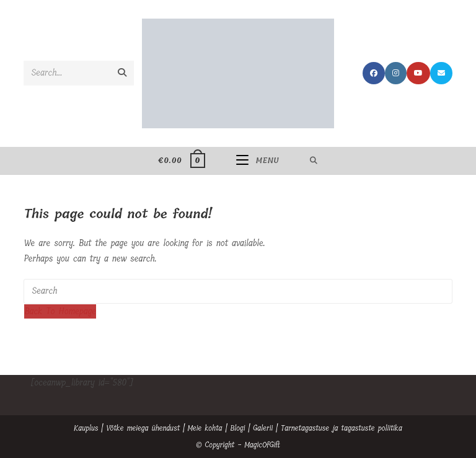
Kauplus (86, 428)
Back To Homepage (60, 311)
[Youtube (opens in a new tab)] (418, 73)
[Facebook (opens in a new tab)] (374, 73)
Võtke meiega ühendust (143, 428)
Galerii (263, 428)
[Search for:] (314, 161)
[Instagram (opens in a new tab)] (396, 73)
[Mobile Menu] (258, 161)
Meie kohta (205, 428)
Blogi (237, 428)
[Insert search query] (238, 291)
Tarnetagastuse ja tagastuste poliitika (342, 428)
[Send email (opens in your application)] (441, 73)
